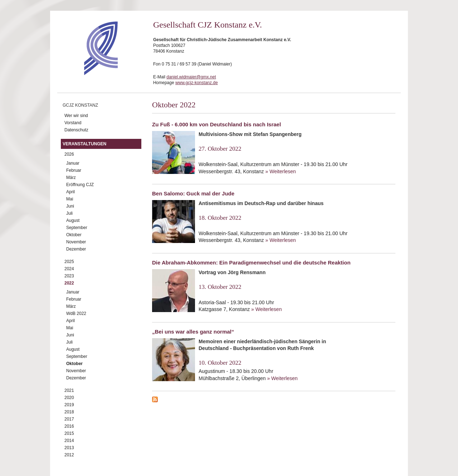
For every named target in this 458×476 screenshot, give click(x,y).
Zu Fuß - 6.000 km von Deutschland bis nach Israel (216, 124)
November (76, 242)
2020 (69, 398)
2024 (69, 269)
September (77, 228)
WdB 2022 (76, 314)
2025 (69, 262)
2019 (69, 405)
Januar (73, 163)
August (73, 220)
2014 (69, 441)
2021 (69, 390)
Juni (70, 206)
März (71, 178)
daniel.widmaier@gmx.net (191, 77)
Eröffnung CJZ (80, 185)
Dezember (76, 249)
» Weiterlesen (281, 171)
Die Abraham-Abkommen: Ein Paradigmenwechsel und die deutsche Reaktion (251, 263)
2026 (69, 154)
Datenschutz (76, 130)
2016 (69, 426)
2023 (69, 276)
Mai (70, 199)
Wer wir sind (76, 116)
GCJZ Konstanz (80, 105)
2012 (69, 455)
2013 (69, 448)
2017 (69, 419)
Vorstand (73, 123)
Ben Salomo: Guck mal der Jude (193, 193)
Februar (74, 170)
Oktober (74, 235)
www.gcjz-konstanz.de (197, 83)
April (70, 192)
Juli (69, 213)
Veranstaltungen (84, 144)
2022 (69, 283)
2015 (69, 433)
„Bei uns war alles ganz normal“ (193, 332)
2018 (69, 412)
